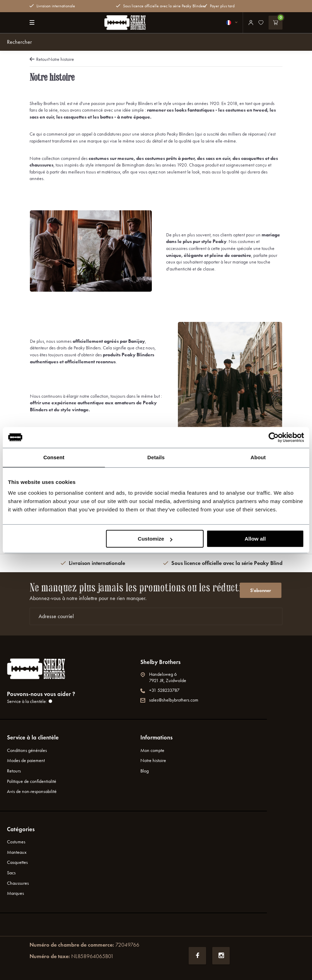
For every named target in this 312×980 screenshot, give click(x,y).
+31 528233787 (160, 690)
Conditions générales (27, 750)
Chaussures (18, 883)
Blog (145, 771)
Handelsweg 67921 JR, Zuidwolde (163, 677)
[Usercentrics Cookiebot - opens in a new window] (274, 437)
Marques (15, 893)
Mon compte (152, 750)
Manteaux (17, 852)
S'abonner (261, 590)
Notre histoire (61, 59)
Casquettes (17, 862)
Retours (14, 771)
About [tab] (258, 457)
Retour (39, 59)
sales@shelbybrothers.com (169, 700)
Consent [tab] (54, 457)
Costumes (16, 842)
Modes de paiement (26, 760)
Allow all (255, 539)
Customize (155, 539)
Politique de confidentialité (32, 781)
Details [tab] (156, 457)
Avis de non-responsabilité (32, 791)
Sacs (11, 873)
